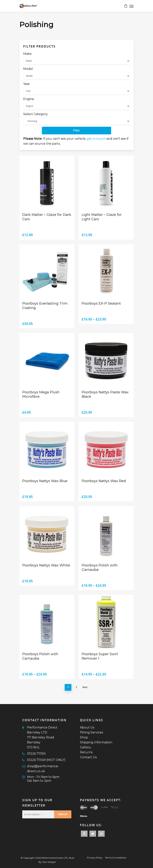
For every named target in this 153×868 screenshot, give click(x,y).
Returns (86, 752)
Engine (29, 99)
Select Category (35, 114)
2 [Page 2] (76, 687)
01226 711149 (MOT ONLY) (46, 760)
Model (28, 69)
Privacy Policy (95, 858)
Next (85, 687)
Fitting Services (91, 732)
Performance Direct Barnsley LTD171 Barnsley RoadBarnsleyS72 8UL (42, 737)
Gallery (85, 747)
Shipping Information (96, 742)
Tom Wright (49, 862)
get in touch (96, 139)
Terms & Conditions (116, 858)
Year (27, 84)
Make (27, 54)
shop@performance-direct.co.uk (43, 769)
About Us (87, 727)
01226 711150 (36, 754)
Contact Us (88, 757)
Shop (84, 737)
